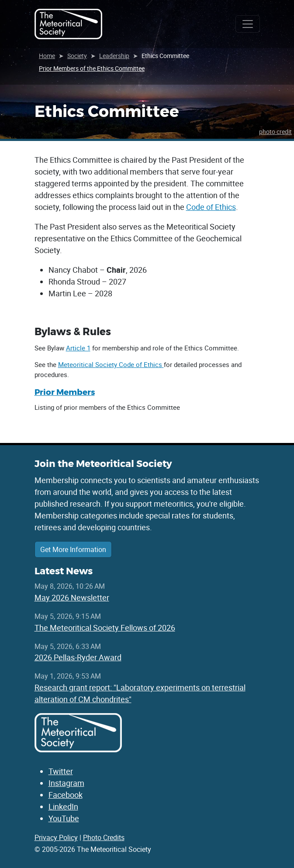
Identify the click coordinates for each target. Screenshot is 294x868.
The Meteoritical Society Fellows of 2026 (105, 628)
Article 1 (78, 348)
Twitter (61, 771)
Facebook (66, 795)
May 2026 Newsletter (72, 597)
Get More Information (73, 549)
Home (47, 56)
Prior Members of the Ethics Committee (92, 68)
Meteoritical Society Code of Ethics (111, 364)
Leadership (114, 56)
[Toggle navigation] (248, 24)
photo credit (275, 132)
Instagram (66, 783)
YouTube (64, 818)
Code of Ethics (211, 207)
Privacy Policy (56, 837)
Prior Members (65, 392)
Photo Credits (104, 837)
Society (77, 56)
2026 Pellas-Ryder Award (78, 657)
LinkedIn (63, 806)
